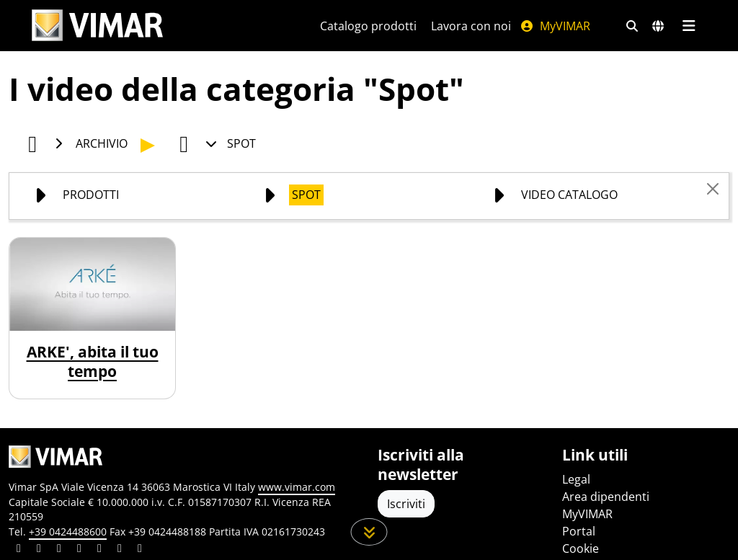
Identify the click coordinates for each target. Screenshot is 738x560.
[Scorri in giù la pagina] (369, 532)
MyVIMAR (555, 26)
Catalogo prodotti (368, 26)
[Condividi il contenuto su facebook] (39, 550)
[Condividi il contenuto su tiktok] (140, 550)
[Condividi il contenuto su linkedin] (19, 550)
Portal (579, 531)
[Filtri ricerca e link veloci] (632, 26)
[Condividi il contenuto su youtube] (99, 550)
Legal (576, 479)
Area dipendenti (606, 497)
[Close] (713, 189)
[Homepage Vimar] (97, 26)
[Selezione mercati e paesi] (658, 26)
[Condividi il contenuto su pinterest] (59, 550)
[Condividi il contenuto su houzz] (120, 550)
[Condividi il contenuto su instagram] (79, 550)
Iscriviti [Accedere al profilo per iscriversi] (406, 504)
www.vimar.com (297, 487)
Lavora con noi (471, 26)
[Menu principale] (689, 26)
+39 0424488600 (68, 532)
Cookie (581, 548)
